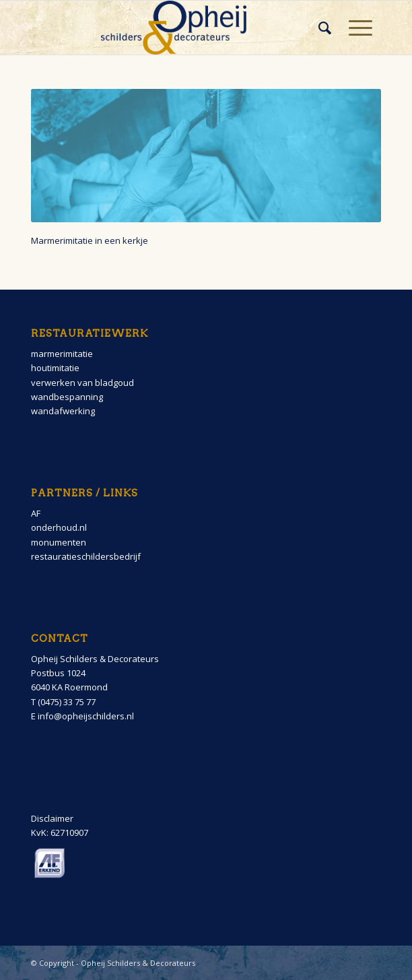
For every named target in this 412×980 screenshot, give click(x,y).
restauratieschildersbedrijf (86, 556)
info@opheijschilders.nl (86, 716)
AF (36, 513)
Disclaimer (52, 818)
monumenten (59, 542)
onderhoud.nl (59, 527)
